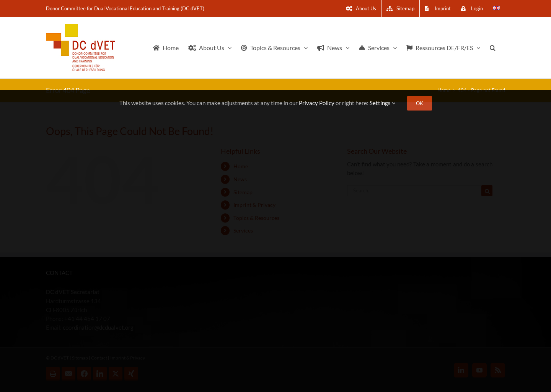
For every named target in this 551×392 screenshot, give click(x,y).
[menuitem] (497, 8)
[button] (493, 48)
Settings (383, 103)
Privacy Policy (317, 103)
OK (420, 103)
